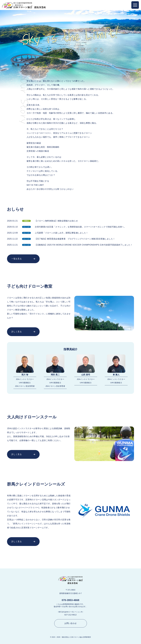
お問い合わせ (71, 623)
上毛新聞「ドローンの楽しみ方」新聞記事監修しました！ (61, 233)
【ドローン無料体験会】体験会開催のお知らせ (56, 221)
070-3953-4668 (71, 600)
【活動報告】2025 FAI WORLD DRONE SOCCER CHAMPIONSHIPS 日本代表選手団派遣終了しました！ (84, 245)
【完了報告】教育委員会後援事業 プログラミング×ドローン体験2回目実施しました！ (75, 239)
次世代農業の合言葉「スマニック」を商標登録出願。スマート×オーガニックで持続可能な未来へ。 (80, 227)
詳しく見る (17, 332)
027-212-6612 (70, 615)
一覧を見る (17, 259)
